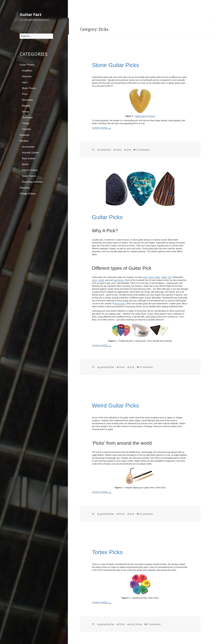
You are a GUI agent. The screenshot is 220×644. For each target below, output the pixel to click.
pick (129, 150)
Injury (25, 82)
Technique (27, 117)
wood (145, 277)
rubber (164, 277)
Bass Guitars (29, 158)
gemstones (119, 280)
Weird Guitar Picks (115, 406)
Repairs (26, 106)
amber (157, 277)
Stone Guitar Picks (116, 65)
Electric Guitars (30, 170)
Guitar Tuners (29, 176)
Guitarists (25, 135)
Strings (26, 112)
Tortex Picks (107, 552)
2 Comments (146, 367)
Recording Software (32, 182)
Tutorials (26, 129)
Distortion (27, 76)
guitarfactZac (107, 367)
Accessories (28, 147)
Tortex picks (120, 304)
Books (25, 164)
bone (151, 277)
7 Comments (143, 150)
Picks (25, 94)
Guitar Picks (107, 217)
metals (101, 280)
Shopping (25, 188)
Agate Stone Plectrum (145, 116)
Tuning (26, 123)
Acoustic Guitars (31, 153)
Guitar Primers (27, 65)
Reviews (24, 141)
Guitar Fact (31, 14)
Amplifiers (27, 71)
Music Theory (29, 88)
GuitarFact (105, 150)
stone (94, 280)
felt (170, 277)
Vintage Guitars (28, 194)
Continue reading (102, 128)
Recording (27, 100)
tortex (139, 624)
